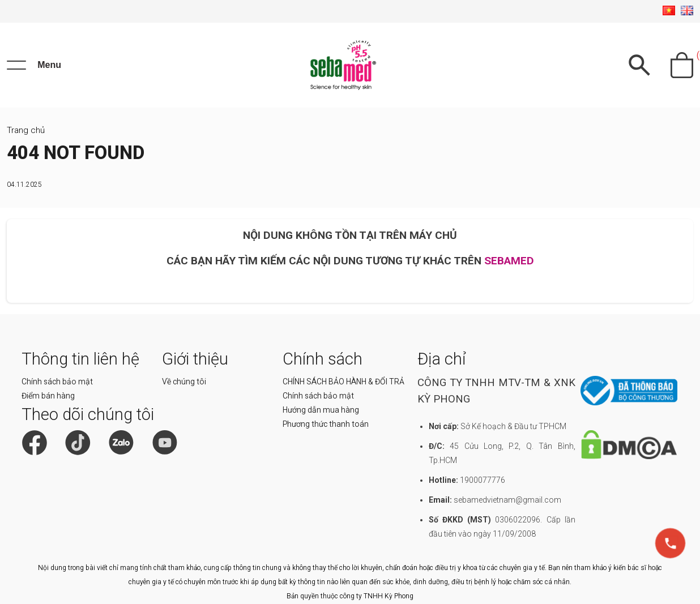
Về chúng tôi (184, 382)
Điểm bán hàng (48, 396)
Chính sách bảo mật (57, 382)
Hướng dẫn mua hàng (321, 410)
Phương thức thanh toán (326, 424)
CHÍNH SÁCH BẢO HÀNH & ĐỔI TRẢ (343, 382)
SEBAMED (509, 261)
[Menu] (34, 65)
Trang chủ (26, 130)
